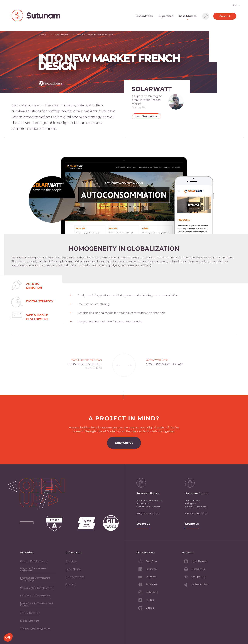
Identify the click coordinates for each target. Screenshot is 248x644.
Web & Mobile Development (37, 588)
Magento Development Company (34, 570)
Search (206, 16)
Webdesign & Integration (35, 629)
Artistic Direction (30, 613)
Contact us (124, 443)
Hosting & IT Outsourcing (35, 596)
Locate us (143, 524)
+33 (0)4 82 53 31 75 (148, 514)
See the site (146, 116)
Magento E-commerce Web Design (37, 604)
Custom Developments (34, 561)
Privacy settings (75, 577)
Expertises (166, 16)
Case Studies (188, 16)
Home (42, 35)
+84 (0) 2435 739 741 (197, 514)
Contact (225, 16)
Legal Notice (73, 569)
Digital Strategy (29, 621)
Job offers (72, 561)
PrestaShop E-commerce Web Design (35, 579)
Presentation (144, 16)
